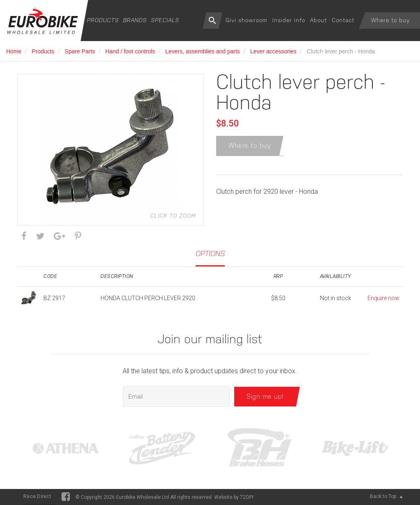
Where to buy (390, 20)
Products (103, 20)
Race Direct (37, 496)
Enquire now (383, 298)
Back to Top (386, 496)
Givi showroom (247, 20)
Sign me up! (265, 396)
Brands (135, 20)
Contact (343, 20)
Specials (165, 20)
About (318, 20)
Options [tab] (210, 254)
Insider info (289, 20)
